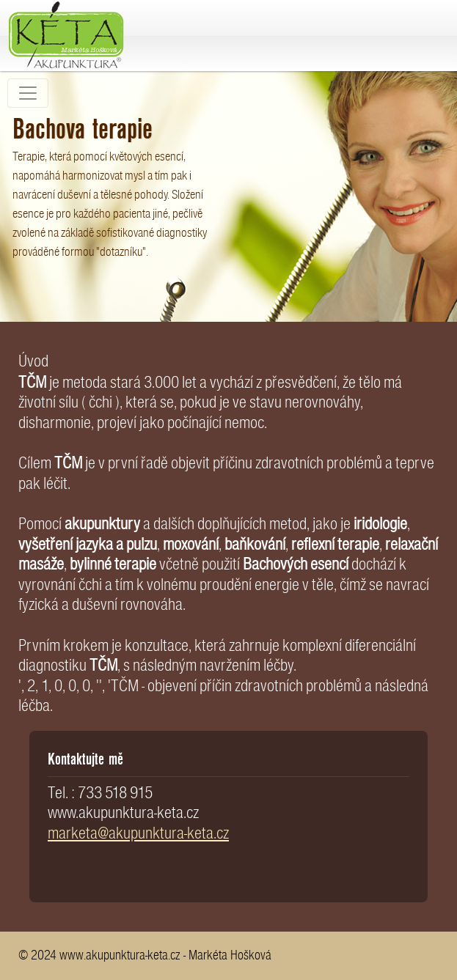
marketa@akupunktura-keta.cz (138, 833)
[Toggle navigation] (28, 93)
